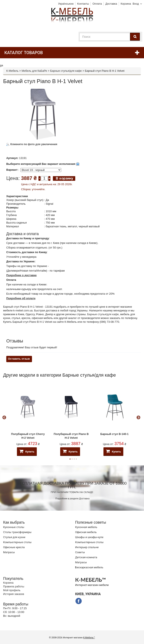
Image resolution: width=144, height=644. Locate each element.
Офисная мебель (86, 532)
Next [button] (138, 418)
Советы (80, 552)
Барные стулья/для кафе (66, 71)
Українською (66, 4)
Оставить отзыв (19, 359)
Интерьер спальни (87, 547)
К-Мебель (12, 71)
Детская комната (86, 557)
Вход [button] (136, 4)
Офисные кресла (14, 547)
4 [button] (76, 459)
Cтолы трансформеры (17, 532)
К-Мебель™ (89, 638)
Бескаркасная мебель (89, 567)
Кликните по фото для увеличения (32, 144)
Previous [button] (4, 418)
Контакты (83, 4)
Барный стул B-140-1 (114, 434)
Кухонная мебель (86, 527)
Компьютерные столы (17, 542)
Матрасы (9, 552)
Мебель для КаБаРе (34, 71)
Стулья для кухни (14, 537)
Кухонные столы (14, 527)
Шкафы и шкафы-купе (89, 537)
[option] (28, 418)
